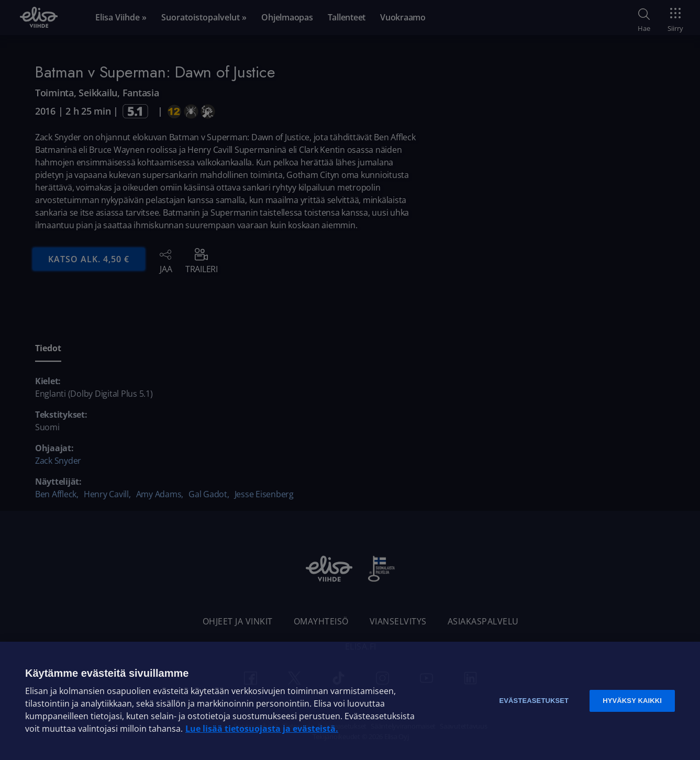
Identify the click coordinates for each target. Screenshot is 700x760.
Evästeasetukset (534, 701)
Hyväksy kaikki (632, 701)
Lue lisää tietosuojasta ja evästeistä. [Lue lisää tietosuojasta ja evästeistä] (262, 729)
